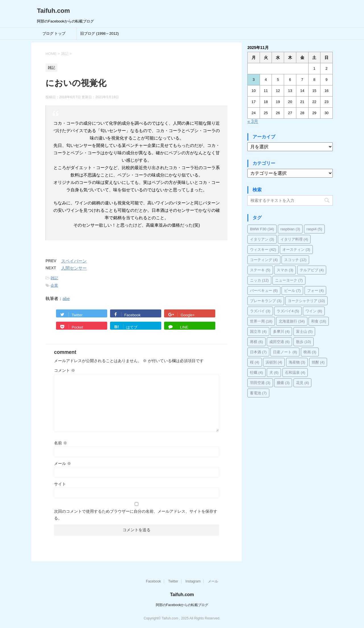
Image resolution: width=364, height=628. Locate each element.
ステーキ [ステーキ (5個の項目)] (260, 270)
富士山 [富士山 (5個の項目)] (304, 332)
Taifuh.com (53, 11)
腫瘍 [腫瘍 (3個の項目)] (283, 383)
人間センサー (74, 268)
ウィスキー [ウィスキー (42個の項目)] (263, 250)
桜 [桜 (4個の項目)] (255, 362)
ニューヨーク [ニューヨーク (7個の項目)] (289, 280)
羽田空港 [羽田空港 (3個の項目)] (260, 383)
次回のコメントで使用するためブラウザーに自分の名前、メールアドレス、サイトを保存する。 (136, 515)
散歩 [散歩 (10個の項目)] (304, 342)
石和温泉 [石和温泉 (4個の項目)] (295, 373)
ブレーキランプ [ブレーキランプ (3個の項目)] (266, 301)
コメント (65, 370)
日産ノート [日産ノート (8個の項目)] (285, 352)
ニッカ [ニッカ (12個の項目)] (259, 280)
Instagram (193, 581)
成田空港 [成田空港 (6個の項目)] (280, 342)
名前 (61, 443)
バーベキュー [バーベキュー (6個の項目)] (264, 291)
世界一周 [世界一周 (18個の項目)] (261, 321)
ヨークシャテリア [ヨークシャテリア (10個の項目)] (306, 301)
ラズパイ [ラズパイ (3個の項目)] (260, 311)
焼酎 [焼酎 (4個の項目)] (318, 362)
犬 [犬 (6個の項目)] (274, 373)
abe (66, 298)
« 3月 (253, 121)
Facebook (153, 581)
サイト (60, 484)
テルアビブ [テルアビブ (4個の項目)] (312, 270)
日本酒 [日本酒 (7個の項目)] (258, 352)
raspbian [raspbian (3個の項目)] (290, 229)
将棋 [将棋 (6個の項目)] (257, 342)
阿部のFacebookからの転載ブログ (182, 605)
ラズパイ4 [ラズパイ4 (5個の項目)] (288, 311)
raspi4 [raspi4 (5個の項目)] (314, 229)
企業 (54, 285)
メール (63, 463)
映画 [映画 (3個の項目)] (310, 352)
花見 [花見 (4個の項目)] (303, 383)
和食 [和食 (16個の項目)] (319, 321)
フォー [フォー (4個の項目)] (316, 291)
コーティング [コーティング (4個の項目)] (264, 260)
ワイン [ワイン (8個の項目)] (314, 311)
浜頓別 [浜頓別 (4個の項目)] (274, 362)
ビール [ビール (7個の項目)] (292, 291)
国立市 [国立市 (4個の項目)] (258, 332)
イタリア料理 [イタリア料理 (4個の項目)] (294, 239)
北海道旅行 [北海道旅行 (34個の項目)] (292, 321)
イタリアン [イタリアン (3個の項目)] (262, 239)
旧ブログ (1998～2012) (99, 33)
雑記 (54, 278)
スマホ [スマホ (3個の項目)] (285, 270)
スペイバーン (74, 261)
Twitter (173, 581)
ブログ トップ (54, 33)
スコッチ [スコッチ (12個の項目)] (295, 260)
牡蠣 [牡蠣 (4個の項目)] (257, 373)
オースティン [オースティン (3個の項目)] (296, 250)
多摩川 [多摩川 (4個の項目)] (281, 332)
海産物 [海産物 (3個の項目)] (297, 362)
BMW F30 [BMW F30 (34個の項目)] (262, 229)
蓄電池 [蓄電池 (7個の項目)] (258, 393)
